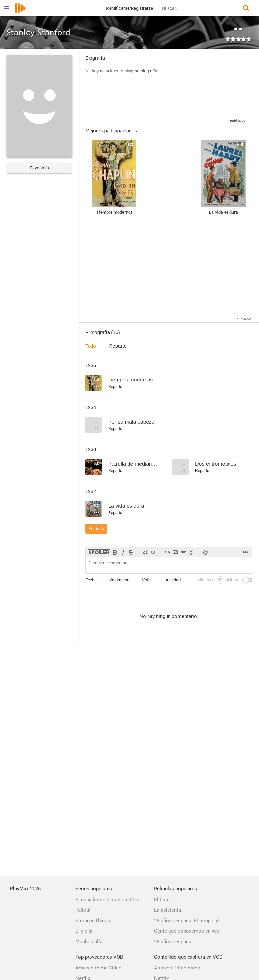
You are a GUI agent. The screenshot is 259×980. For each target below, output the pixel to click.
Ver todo (96, 528)
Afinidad (173, 580)
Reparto (118, 346)
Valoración (119, 580)
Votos (147, 580)
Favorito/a (39, 168)
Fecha (91, 580)
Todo (91, 346)
